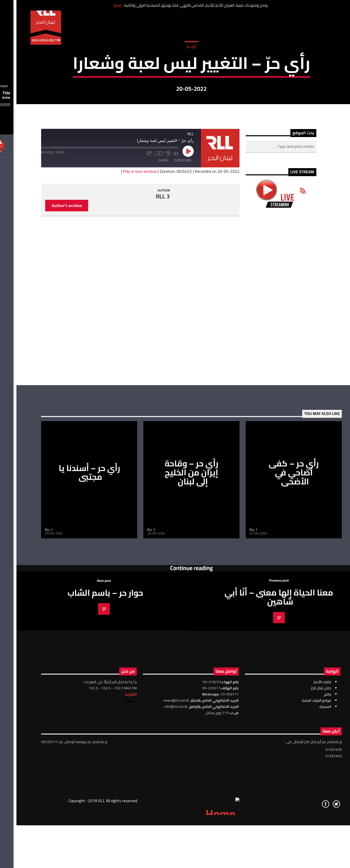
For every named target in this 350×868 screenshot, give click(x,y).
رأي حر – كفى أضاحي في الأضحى (277, 636)
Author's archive (50, 369)
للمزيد (114, 857)
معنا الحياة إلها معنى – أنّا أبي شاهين (262, 760)
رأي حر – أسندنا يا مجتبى (73, 636)
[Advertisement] (265, 460)
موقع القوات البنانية (300, 864)
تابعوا (101, 5)
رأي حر (175, 105)
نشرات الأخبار (306, 845)
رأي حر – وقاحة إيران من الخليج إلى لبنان (175, 636)
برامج (311, 857)
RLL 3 (146, 360)
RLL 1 (32, 693)
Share (146, 324)
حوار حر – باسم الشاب (89, 756)
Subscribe (166, 324)
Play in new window (123, 335)
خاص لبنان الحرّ (305, 851)
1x (142, 317)
